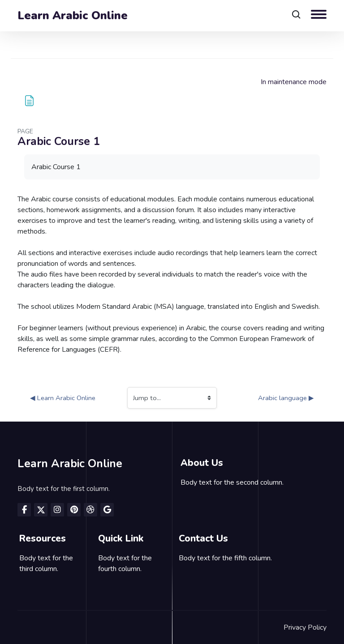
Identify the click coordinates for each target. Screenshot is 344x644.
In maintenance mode (294, 82)
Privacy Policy (305, 627)
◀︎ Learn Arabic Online (63, 398)
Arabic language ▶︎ (286, 398)
